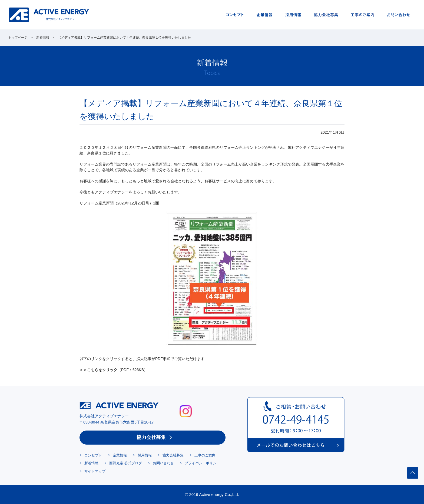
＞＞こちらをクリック (98, 370)
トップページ (18, 38)
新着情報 (43, 38)
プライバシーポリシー (202, 463)
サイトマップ (95, 471)
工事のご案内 (205, 455)
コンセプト (93, 455)
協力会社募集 (151, 437)
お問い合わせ (163, 463)
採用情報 (145, 455)
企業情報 (120, 455)
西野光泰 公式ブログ (126, 463)
